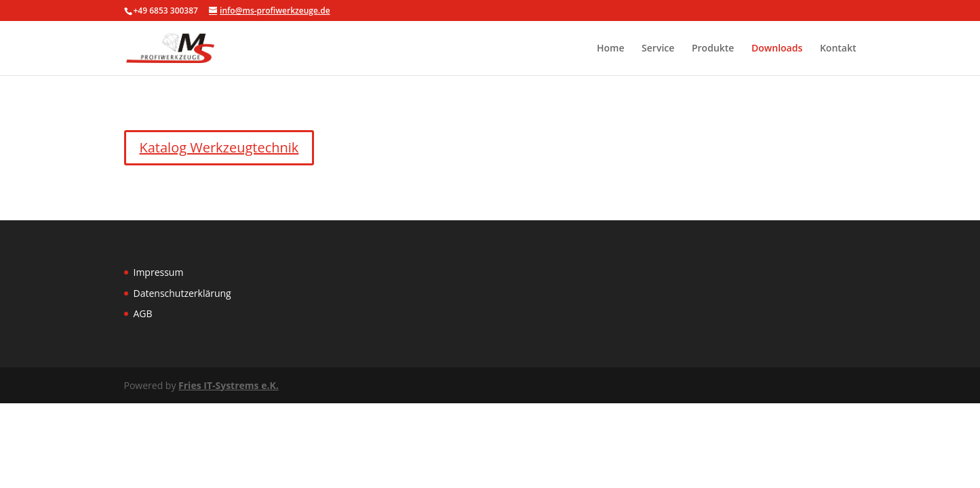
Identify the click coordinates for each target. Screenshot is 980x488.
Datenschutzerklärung (182, 293)
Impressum (159, 272)
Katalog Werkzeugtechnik (219, 147)
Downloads (777, 49)
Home (611, 49)
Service (658, 49)
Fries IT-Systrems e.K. (229, 385)
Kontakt (838, 49)
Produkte (713, 49)
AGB (143, 313)
